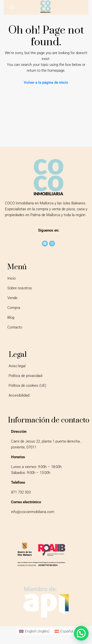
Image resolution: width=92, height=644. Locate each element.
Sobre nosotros (20, 288)
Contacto (15, 327)
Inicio (12, 278)
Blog (11, 317)
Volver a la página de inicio (46, 82)
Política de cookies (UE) (27, 386)
